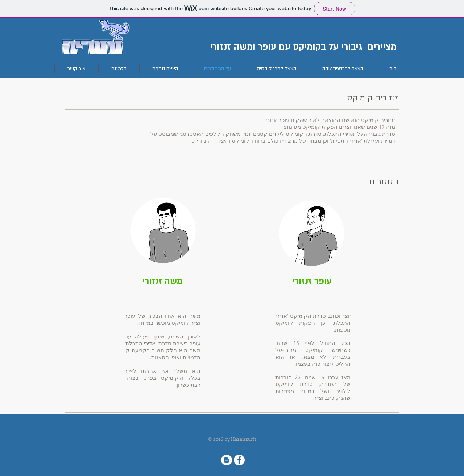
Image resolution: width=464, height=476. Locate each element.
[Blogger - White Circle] (227, 460)
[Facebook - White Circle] (239, 460)
